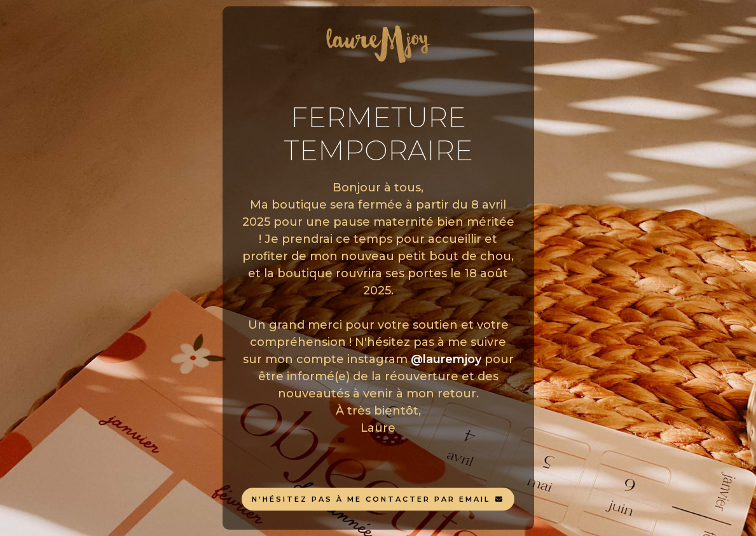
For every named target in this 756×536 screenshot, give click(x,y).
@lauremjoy (446, 359)
